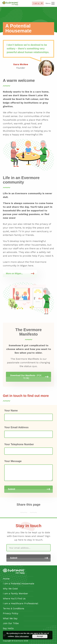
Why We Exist (10, 589)
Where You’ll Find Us (14, 599)
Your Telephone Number (19, 444)
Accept (40, 636)
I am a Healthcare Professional (21, 603)
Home (6, 579)
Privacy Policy (11, 613)
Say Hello (8, 628)
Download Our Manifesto (26, 377)
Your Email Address (16, 427)
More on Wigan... (14, 273)
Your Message (13, 461)
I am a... (38, 4)
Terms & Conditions (14, 609)
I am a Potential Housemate (19, 584)
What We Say (10, 618)
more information (22, 636)
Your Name (11, 411)
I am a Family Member (16, 594)
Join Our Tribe (11, 623)
